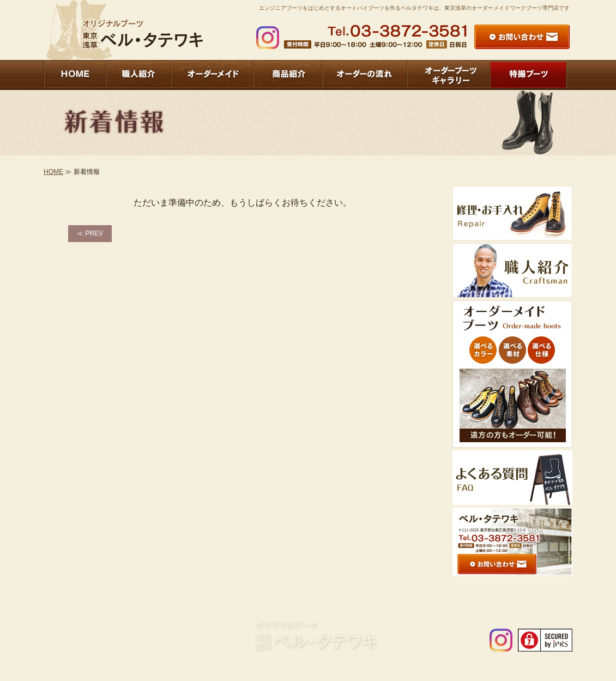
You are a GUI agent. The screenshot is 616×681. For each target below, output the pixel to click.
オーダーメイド (158, 590)
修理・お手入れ (223, 590)
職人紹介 (102, 590)
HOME (53, 172)
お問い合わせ (540, 590)
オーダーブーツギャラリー (370, 590)
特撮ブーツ (596, 590)
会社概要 (442, 590)
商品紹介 (56, 590)
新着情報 (488, 590)
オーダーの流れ (288, 590)
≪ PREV (90, 233)
